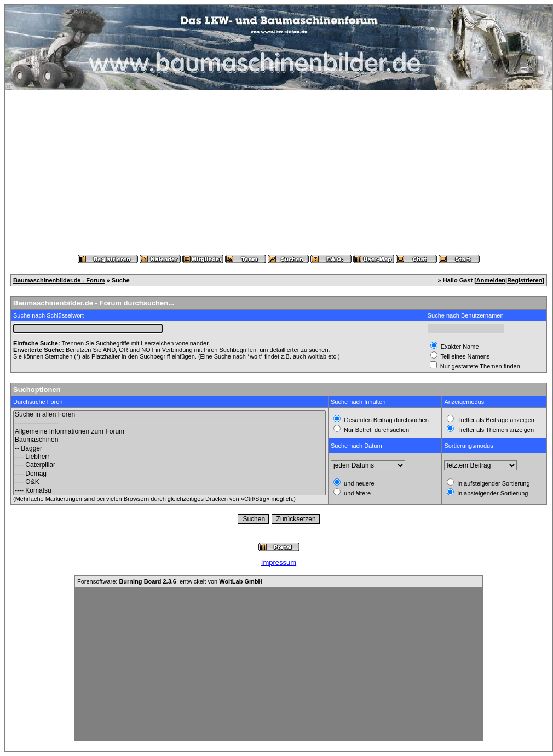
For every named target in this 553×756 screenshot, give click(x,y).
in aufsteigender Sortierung (492, 483)
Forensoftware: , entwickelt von (170, 581)
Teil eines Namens (465, 356)
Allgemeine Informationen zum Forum (169, 432)
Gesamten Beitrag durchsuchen (385, 420)
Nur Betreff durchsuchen (376, 430)
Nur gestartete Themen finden (479, 366)
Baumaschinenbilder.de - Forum (59, 280)
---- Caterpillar (169, 465)
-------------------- (169, 423)
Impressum (279, 562)
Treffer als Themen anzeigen (495, 430)
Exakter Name (459, 347)
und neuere (358, 483)
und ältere (356, 493)
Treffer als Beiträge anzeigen (495, 420)
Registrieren (525, 280)
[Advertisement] (279, 172)
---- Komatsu (169, 491)
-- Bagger (169, 449)
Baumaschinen (169, 440)
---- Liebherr (169, 457)
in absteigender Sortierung (492, 493)
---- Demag (169, 474)
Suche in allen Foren (169, 415)
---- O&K (169, 482)
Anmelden (491, 280)
